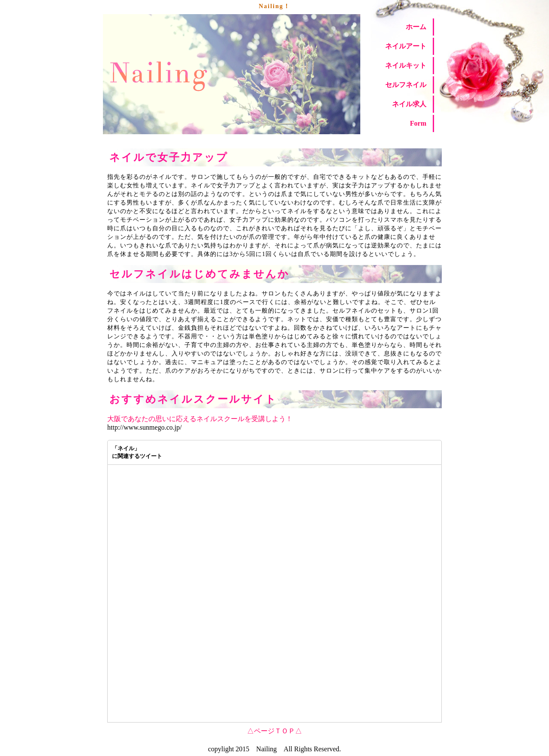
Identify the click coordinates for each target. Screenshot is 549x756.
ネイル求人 (409, 104)
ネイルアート (406, 46)
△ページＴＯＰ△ (274, 731)
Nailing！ (274, 6)
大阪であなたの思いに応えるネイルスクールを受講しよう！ (200, 419)
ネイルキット (406, 65)
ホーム (416, 27)
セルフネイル (406, 85)
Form (418, 123)
